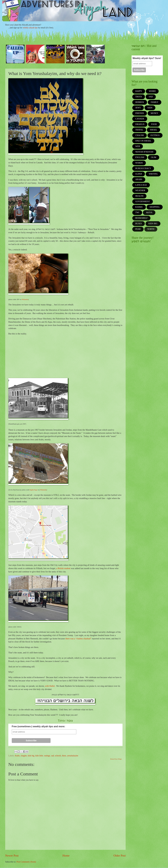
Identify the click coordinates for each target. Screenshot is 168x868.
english (140, 157)
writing (153, 174)
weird (152, 91)
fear (138, 229)
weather (140, 190)
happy (139, 91)
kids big (31, 756)
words (139, 163)
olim (154, 157)
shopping (155, 207)
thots (64, 756)
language (141, 185)
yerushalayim (73, 756)
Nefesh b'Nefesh (144, 152)
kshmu (139, 207)
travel (139, 130)
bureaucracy (143, 168)
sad (52, 756)
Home (66, 856)
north (151, 229)
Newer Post (12, 856)
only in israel (143, 141)
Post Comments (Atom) (26, 862)
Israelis (140, 124)
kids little (39, 756)
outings (47, 756)
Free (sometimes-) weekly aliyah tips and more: (38, 726)
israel (154, 130)
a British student (63, 568)
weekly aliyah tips (30, 28)
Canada (140, 119)
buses (139, 224)
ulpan (139, 174)
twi (137, 213)
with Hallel (50, 686)
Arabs (17, 756)
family (155, 102)
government (143, 201)
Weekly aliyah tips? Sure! (147, 58)
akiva (149, 213)
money (154, 113)
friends (140, 113)
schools (58, 756)
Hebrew (140, 102)
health (139, 196)
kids (150, 108)
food (154, 124)
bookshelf (141, 218)
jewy (138, 108)
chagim (24, 756)
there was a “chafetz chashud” (78, 639)
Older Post (120, 856)
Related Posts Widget (116, 759)
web (138, 146)
